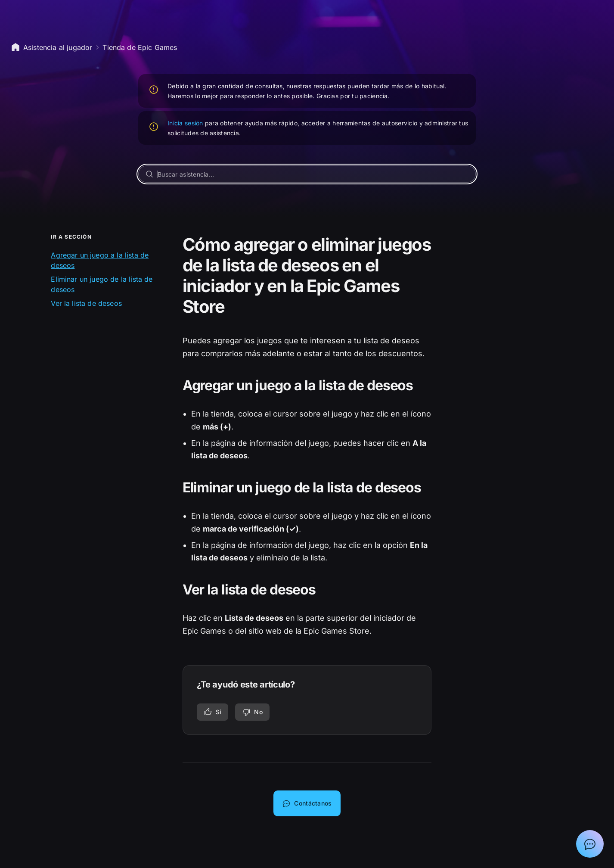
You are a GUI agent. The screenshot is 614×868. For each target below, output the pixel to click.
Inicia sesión (185, 123)
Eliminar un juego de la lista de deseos (102, 284)
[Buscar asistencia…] (307, 174)
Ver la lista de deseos (86, 303)
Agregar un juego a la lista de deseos (100, 260)
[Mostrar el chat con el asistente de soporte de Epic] (590, 844)
